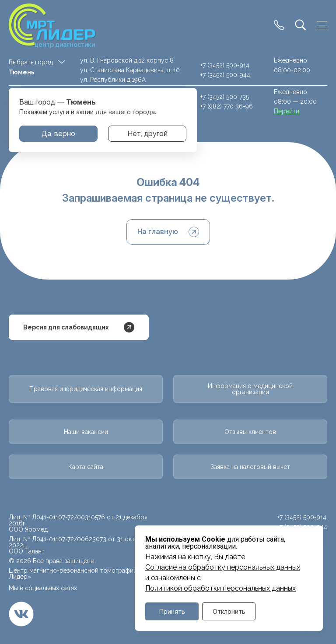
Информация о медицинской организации (250, 389)
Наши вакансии (86, 432)
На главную (168, 232)
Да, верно (58, 134)
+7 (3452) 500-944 (225, 75)
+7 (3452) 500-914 (225, 65)
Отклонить (229, 611)
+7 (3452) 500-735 (225, 97)
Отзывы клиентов (250, 432)
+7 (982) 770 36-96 (227, 106)
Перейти (287, 111)
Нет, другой (147, 134)
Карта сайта (86, 467)
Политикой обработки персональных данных (220, 588)
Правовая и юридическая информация (86, 389)
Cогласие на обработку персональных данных (223, 567)
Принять (172, 611)
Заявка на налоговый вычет (250, 467)
